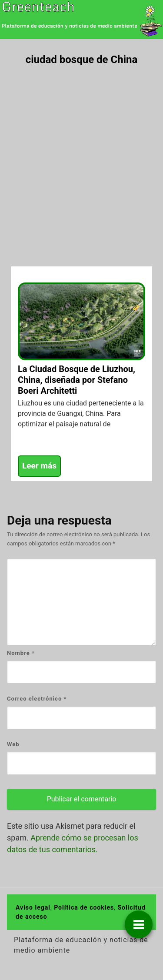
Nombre (21, 653)
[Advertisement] (81, 159)
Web (13, 744)
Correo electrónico (37, 699)
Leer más (39, 466)
